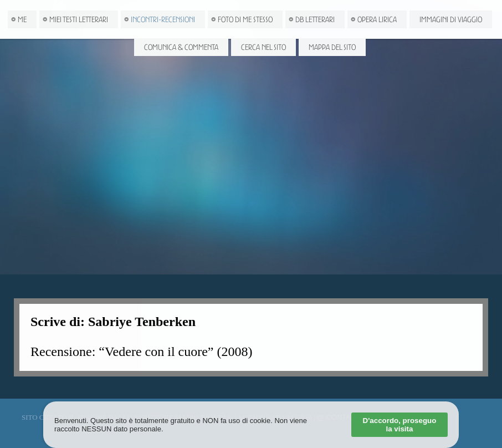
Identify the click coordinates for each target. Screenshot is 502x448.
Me (22, 19)
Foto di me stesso (245, 19)
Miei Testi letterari (79, 19)
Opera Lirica (377, 19)
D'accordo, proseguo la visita (400, 425)
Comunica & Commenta (181, 47)
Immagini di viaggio (451, 19)
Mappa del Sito (332, 47)
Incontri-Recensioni (163, 19)
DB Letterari (315, 19)
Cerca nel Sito (263, 47)
